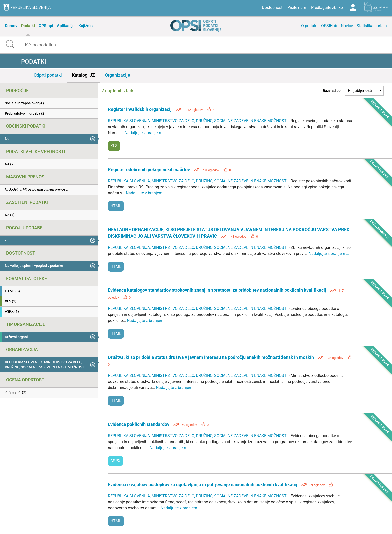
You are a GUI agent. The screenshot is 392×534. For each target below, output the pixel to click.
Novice (347, 26)
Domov (11, 26)
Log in (353, 8)
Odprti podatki (48, 75)
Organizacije (118, 75)
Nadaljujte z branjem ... (145, 133)
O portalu (309, 26)
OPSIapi (46, 26)
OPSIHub (329, 26)
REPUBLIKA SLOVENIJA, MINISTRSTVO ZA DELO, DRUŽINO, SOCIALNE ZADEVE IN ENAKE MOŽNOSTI (198, 121)
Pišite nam (297, 7)
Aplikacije (66, 26)
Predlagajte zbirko (327, 7)
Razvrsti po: (332, 91)
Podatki (28, 26)
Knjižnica (87, 26)
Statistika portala (372, 26)
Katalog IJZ (83, 75)
